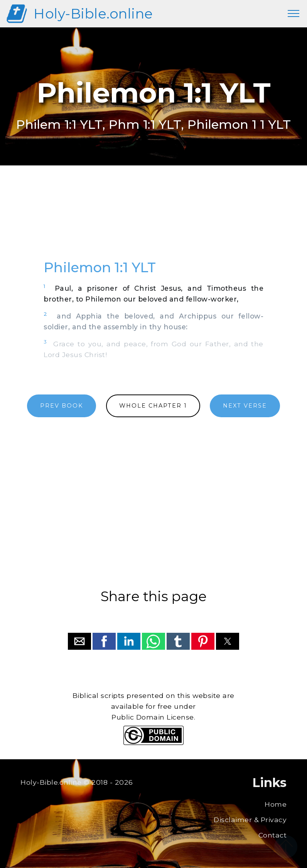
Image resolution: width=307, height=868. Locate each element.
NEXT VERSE (245, 406)
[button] (79, 641)
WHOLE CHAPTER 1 (153, 406)
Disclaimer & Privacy (250, 820)
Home (276, 804)
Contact (273, 835)
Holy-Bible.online (93, 14)
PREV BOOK (62, 406)
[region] (153, 221)
